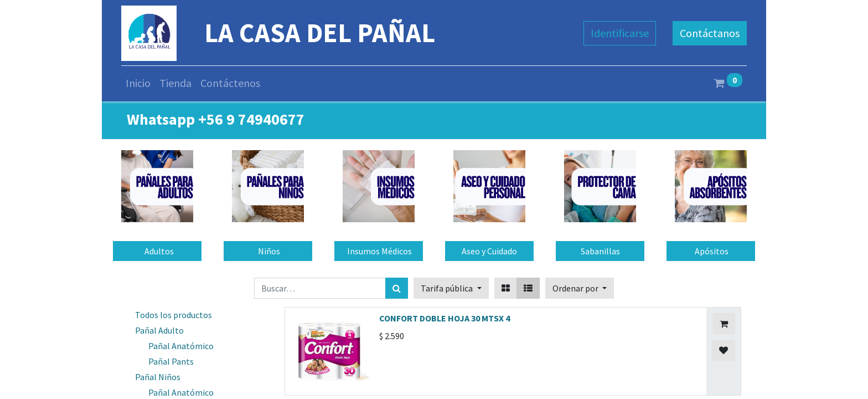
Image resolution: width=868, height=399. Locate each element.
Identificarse (620, 33)
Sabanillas (600, 251)
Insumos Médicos (379, 251)
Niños (268, 251)
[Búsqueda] (397, 288)
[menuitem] (138, 83)
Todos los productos (174, 315)
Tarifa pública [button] (448, 288)
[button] (580, 288)
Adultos (157, 251)
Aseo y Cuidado (489, 251)
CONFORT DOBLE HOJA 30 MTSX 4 (445, 318)
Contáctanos (710, 33)
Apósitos (711, 251)
